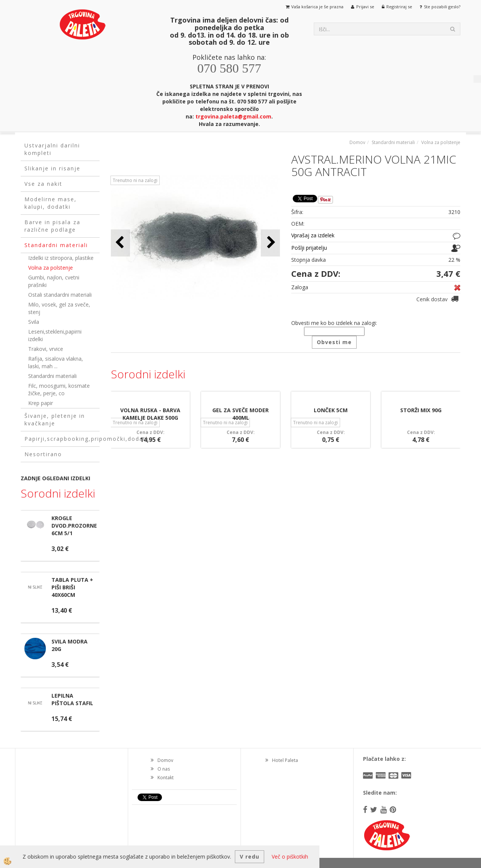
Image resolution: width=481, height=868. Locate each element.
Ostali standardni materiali (60, 295)
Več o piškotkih (290, 857)
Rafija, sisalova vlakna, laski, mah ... (56, 362)
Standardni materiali (52, 376)
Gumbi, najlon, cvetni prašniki (54, 281)
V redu (250, 857)
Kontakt (166, 778)
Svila (34, 322)
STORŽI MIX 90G (421, 410)
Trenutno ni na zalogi (135, 180)
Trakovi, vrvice (46, 349)
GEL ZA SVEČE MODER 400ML (240, 414)
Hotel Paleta (285, 760)
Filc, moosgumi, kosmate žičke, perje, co (59, 389)
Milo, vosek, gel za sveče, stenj (59, 308)
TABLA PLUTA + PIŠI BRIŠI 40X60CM (72, 587)
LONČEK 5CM (331, 410)
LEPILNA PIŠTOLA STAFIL (72, 699)
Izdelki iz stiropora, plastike (61, 258)
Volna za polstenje (51, 268)
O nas (164, 769)
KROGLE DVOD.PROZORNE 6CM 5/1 (74, 526)
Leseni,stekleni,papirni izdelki (55, 335)
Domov (357, 142)
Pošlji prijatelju (309, 248)
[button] (270, 243)
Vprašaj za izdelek (313, 235)
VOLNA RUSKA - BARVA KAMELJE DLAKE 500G (150, 414)
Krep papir (41, 403)
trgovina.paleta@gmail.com (233, 116)
